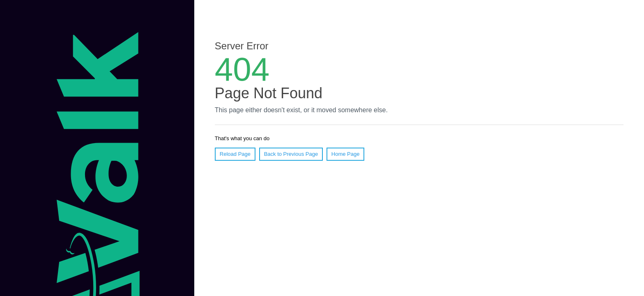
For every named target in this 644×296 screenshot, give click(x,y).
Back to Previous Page (291, 154)
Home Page (346, 154)
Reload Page (235, 154)
